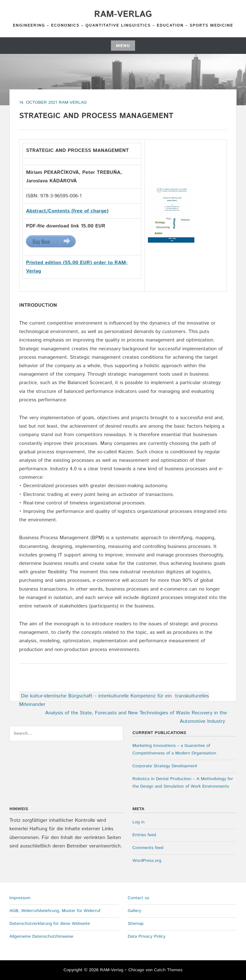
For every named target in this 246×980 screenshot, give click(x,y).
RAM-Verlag (123, 14)
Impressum (20, 898)
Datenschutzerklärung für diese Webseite (50, 924)
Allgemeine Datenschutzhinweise (41, 936)
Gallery (135, 911)
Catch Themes (168, 970)
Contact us (139, 898)
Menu (123, 46)
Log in (139, 822)
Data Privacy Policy (147, 936)
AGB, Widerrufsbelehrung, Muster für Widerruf (55, 911)
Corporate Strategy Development (165, 766)
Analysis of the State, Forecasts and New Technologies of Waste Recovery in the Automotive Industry (136, 717)
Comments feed (148, 848)
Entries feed (144, 835)
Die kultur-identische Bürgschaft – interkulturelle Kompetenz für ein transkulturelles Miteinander (114, 700)
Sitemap (136, 924)
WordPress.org (147, 861)
